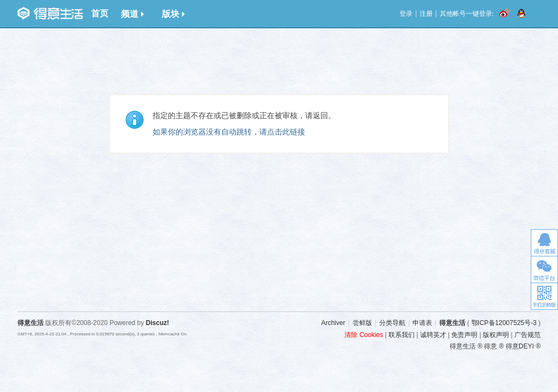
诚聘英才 (433, 335)
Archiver (333, 323)
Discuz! (158, 323)
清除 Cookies (364, 335)
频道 (132, 14)
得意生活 (452, 323)
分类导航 (392, 323)
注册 (426, 14)
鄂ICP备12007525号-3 (504, 323)
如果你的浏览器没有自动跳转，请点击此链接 (229, 132)
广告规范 (527, 335)
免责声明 (464, 335)
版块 (173, 14)
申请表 (422, 323)
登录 (406, 14)
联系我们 (402, 335)
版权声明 (496, 335)
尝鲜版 (362, 323)
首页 (100, 13)
